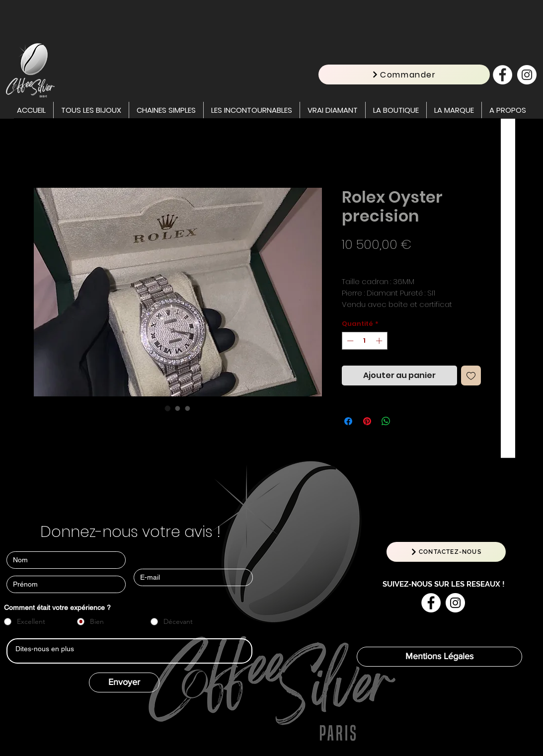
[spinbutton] (364, 341)
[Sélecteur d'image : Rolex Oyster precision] (168, 408)
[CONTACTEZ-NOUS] (446, 552)
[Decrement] (349, 341)
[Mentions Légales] (439, 657)
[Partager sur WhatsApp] (386, 421)
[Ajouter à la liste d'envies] (471, 376)
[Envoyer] (124, 682)
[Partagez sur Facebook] (348, 421)
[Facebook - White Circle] (503, 75)
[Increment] (380, 341)
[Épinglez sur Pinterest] (367, 421)
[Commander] (404, 75)
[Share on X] (405, 421)
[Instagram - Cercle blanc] (527, 75)
